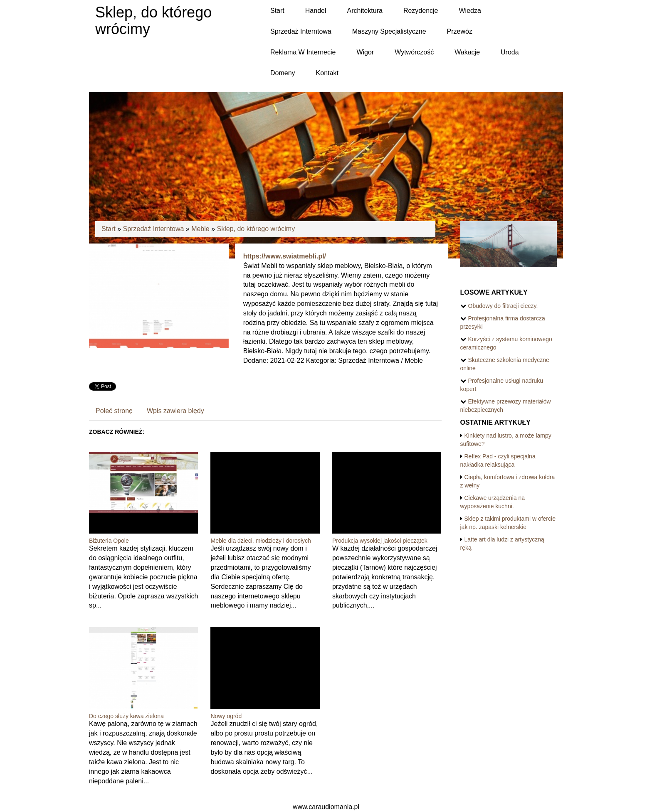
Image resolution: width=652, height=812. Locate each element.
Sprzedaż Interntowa (154, 229)
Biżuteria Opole (109, 541)
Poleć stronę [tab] (114, 411)
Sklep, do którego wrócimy (256, 229)
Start (109, 229)
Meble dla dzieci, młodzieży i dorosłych (261, 541)
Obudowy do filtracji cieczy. (503, 306)
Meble (200, 229)
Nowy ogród (226, 716)
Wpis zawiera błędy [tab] (175, 411)
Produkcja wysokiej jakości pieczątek (380, 541)
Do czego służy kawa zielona (126, 716)
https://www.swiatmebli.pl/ (285, 256)
